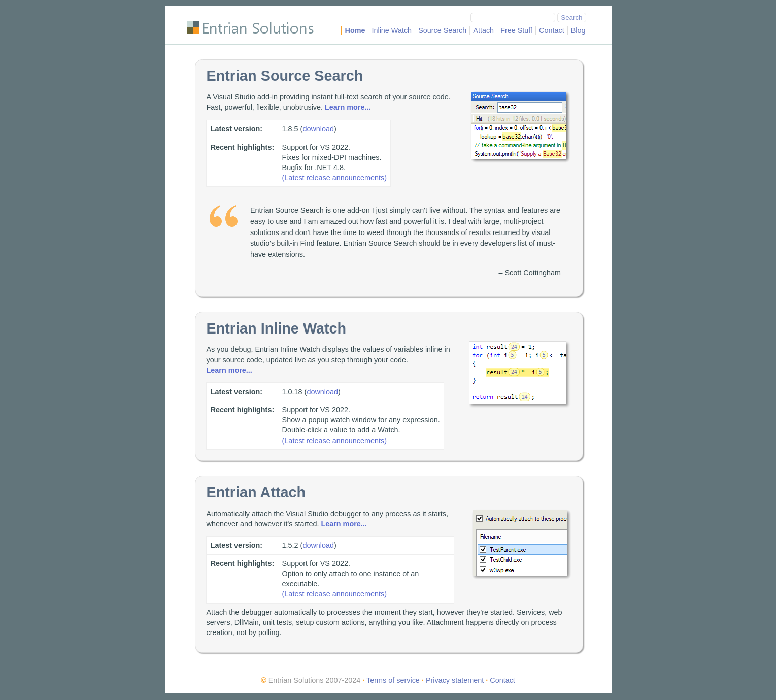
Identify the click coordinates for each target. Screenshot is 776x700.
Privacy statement (455, 680)
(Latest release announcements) (334, 178)
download (318, 129)
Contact (552, 30)
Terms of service (393, 680)
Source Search (442, 30)
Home (355, 30)
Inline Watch (392, 30)
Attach (483, 30)
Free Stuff (516, 30)
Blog (578, 30)
